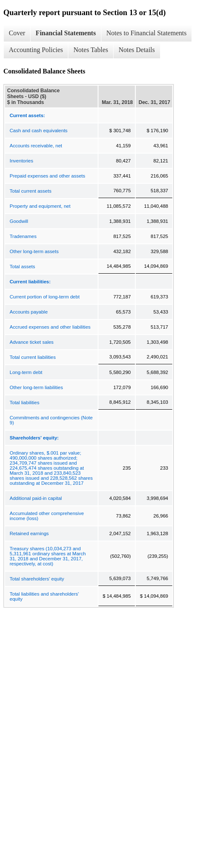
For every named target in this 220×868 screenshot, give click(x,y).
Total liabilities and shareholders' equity (44, 596)
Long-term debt (26, 372)
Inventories (21, 161)
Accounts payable (29, 312)
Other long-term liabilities (36, 387)
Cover (17, 33)
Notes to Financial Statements (147, 33)
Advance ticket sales (32, 342)
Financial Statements (66, 33)
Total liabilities (25, 403)
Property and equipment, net (40, 206)
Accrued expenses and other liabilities (50, 327)
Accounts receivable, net (36, 146)
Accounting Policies (36, 50)
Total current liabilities (33, 357)
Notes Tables (91, 50)
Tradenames (23, 236)
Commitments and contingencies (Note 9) (51, 420)
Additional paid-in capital (36, 498)
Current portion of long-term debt (45, 297)
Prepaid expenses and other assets (47, 176)
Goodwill (19, 221)
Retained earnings (29, 533)
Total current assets (31, 191)
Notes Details (137, 50)
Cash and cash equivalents (39, 131)
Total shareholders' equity (37, 579)
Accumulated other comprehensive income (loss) (47, 516)
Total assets (22, 267)
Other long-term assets (34, 251)
